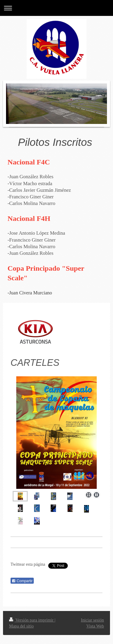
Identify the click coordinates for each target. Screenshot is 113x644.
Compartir (22, 581)
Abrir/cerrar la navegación (56, 8)
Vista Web (95, 626)
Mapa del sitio (21, 626)
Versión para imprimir (32, 620)
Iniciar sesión (92, 620)
